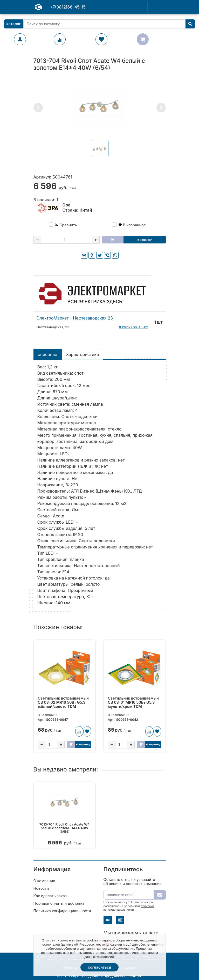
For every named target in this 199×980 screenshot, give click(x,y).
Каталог (14, 24)
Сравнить (66, 225)
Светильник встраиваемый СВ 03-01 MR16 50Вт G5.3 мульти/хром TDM (133, 702)
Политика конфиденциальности (62, 911)
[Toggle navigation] (155, 7)
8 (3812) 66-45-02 (133, 327)
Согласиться (100, 967)
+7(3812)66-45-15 (68, 7)
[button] (38, 108)
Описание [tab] (48, 354)
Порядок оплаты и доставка (59, 903)
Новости (41, 888)
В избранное (132, 225)
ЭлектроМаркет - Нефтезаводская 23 (75, 318)
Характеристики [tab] (82, 354)
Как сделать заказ (50, 896)
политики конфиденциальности (129, 908)
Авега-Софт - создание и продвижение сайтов (99, 976)
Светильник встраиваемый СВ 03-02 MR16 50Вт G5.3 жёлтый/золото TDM (63, 702)
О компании (44, 881)
